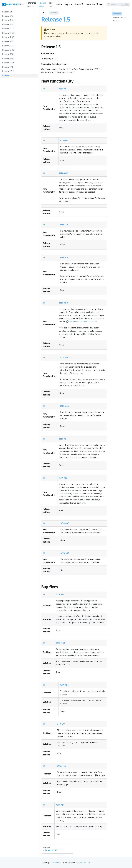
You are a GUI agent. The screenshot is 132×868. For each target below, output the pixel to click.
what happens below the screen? (82, 322)
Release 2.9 (7, 20)
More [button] (58, 5)
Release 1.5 (7, 75)
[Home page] (44, 13)
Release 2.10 (8, 16)
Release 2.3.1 (8, 46)
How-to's (51, 5)
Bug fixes (116, 21)
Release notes (42, 5)
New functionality (119, 17)
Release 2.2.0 (8, 50)
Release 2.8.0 (8, 25)
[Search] (118, 5)
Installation (19, 5)
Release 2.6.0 (8, 33)
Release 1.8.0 (8, 63)
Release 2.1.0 (8, 54)
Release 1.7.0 (8, 67)
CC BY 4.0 (86, 863)
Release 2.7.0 (8, 29)
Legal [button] (68, 5)
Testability (92, 5)
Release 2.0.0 (8, 59)
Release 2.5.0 (8, 37)
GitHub (79, 5)
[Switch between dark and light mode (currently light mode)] (101, 5)
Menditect (57, 863)
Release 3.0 (7, 12)
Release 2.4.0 (8, 42)
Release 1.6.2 (8, 71)
